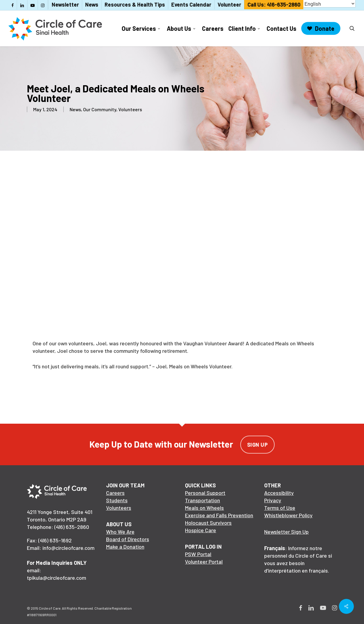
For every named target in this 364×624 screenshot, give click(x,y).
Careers (115, 493)
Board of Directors (128, 539)
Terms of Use (280, 508)
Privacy (273, 500)
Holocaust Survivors (208, 523)
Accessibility (279, 493)
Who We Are (120, 532)
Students (117, 500)
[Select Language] (329, 4)
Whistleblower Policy (288, 515)
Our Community (100, 109)
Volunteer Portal (204, 562)
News (75, 109)
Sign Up (258, 445)
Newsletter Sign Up (286, 532)
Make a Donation (125, 547)
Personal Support (205, 493)
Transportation (202, 500)
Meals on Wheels (204, 508)
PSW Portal (198, 554)
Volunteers (130, 109)
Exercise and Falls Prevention (219, 515)
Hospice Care (201, 530)
